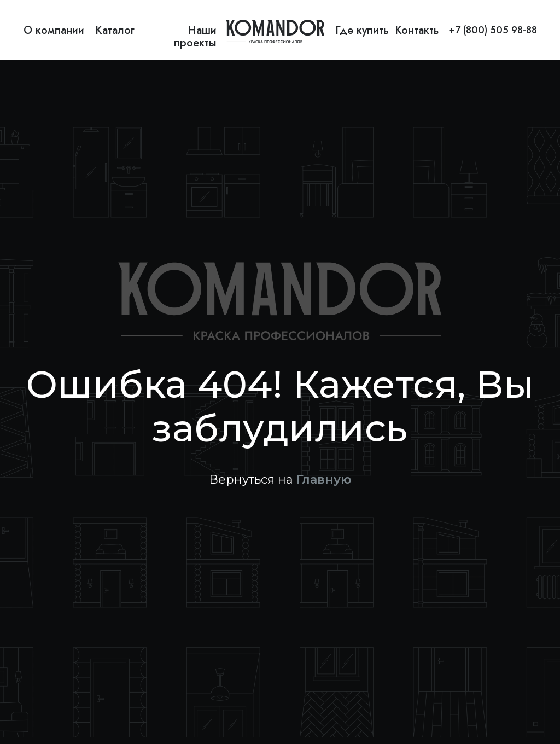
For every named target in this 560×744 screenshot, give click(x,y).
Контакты (418, 30)
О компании (54, 30)
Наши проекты (195, 37)
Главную (324, 479)
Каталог (115, 30)
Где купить (362, 30)
